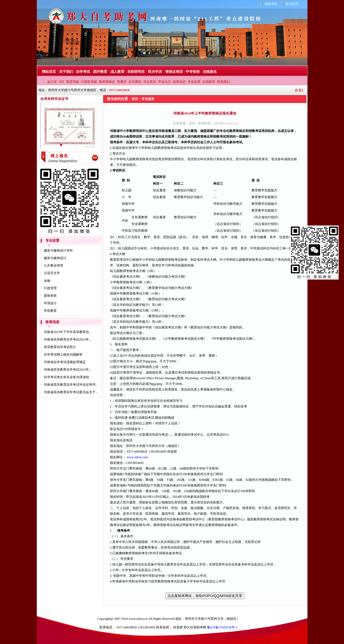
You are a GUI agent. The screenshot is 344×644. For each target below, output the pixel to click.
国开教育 (100, 72)
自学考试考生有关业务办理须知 (66, 377)
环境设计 (50, 303)
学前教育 (50, 311)
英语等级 (73, 82)
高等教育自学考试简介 (60, 347)
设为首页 (292, 4)
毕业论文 (164, 82)
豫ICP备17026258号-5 (222, 627)
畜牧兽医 (50, 296)
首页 (135, 99)
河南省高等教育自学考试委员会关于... (71, 392)
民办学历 (155, 72)
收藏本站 (271, 4)
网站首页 (49, 72)
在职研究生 (136, 72)
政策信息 (179, 82)
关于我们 (66, 72)
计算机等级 (89, 82)
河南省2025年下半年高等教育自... (68, 332)
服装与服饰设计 (55, 258)
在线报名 (210, 72)
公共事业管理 (53, 266)
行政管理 (50, 288)
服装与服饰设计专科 (58, 251)
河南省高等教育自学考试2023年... (68, 370)
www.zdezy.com (137, 457)
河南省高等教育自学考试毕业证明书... (71, 385)
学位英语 (150, 82)
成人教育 (117, 72)
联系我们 (224, 82)
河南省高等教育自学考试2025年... (68, 339)
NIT (62, 82)
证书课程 (135, 82)
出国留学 (209, 82)
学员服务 (148, 99)
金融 (47, 281)
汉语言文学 (52, 273)
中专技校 (193, 72)
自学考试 (83, 72)
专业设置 (194, 82)
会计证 (52, 82)
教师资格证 (107, 82)
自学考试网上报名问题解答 (63, 355)
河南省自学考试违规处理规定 (65, 362)
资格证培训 (174, 72)
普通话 (122, 82)
